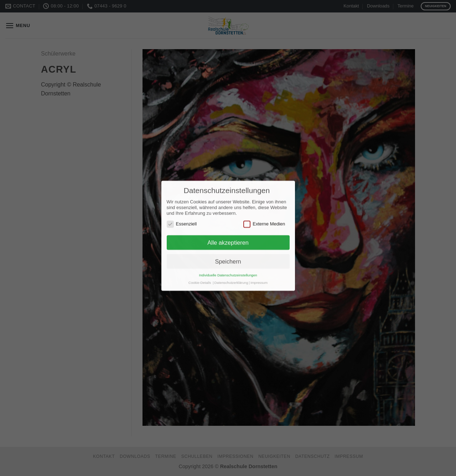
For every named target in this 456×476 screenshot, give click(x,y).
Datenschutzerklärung (231, 273)
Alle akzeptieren (228, 233)
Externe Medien (264, 215)
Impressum (259, 273)
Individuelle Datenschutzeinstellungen (228, 266)
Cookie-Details (200, 273)
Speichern (228, 252)
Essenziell (182, 215)
